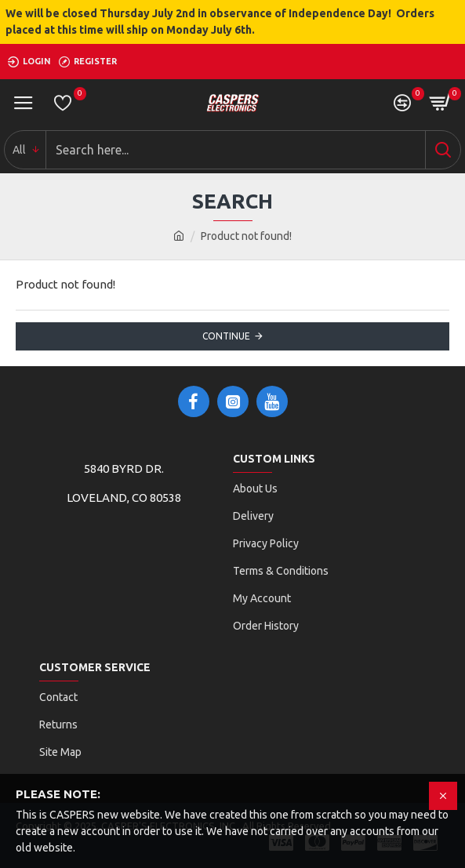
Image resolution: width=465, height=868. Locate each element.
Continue (226, 336)
